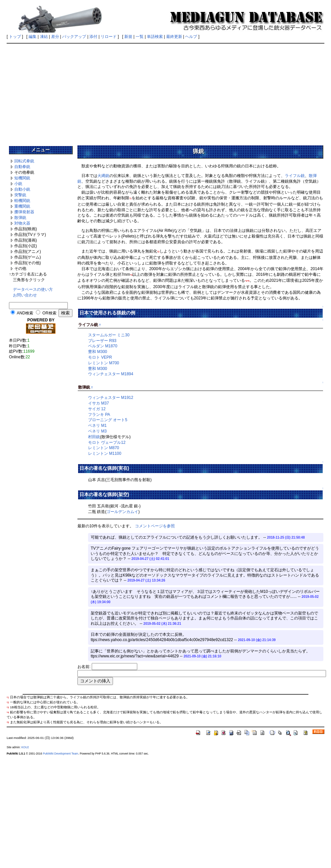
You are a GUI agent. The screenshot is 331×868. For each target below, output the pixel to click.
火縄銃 (103, 176)
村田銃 (94, 437)
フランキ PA (99, 415)
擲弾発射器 (24, 212)
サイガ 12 (97, 409)
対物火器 (22, 223)
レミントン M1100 (105, 453)
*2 (158, 252)
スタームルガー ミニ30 (109, 335)
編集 (33, 37)
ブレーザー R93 (102, 341)
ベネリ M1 (97, 426)
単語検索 (155, 37)
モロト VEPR (100, 357)
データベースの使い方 (33, 289)
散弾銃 (20, 218)
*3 (131, 275)
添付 (93, 37)
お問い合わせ (25, 295)
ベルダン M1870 (103, 346)
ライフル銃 (295, 176)
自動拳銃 (22, 167)
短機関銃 (22, 178)
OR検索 (50, 313)
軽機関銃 (22, 201)
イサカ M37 (99, 403)
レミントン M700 (104, 363)
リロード (109, 37)
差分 (55, 37)
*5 (248, 281)
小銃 (18, 184)
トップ (15, 37)
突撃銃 (20, 195)
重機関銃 (22, 206)
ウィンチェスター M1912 (111, 398)
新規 (128, 37)
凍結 (44, 37)
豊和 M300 (98, 352)
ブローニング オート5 (108, 420)
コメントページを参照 (155, 526)
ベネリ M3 (97, 431)
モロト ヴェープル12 (107, 442)
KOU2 (25, 747)
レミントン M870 (104, 448)
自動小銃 (22, 189)
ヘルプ (191, 37)
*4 (246, 281)
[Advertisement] (165, 92)
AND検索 (25, 313)
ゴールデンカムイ (122, 512)
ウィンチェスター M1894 (111, 374)
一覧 (140, 37)
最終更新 (174, 37)
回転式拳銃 (24, 161)
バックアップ (74, 37)
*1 (130, 198)
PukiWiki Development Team (60, 754)
